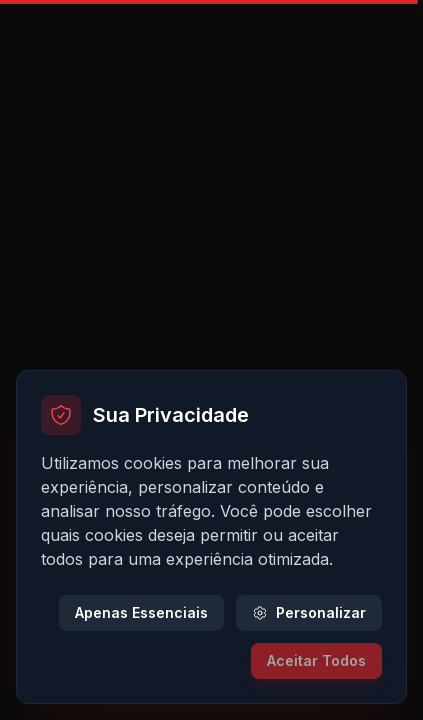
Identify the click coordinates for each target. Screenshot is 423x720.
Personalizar (309, 612)
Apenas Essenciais (141, 612)
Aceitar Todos (316, 660)
